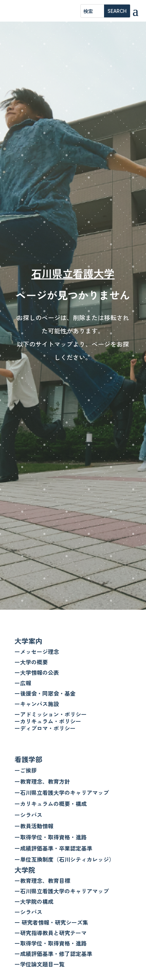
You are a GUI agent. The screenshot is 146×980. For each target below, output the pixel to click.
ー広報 (23, 683)
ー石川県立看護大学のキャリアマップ (62, 792)
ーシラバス (28, 815)
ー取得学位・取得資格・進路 (51, 837)
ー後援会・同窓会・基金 (45, 693)
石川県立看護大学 (73, 273)
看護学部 (28, 759)
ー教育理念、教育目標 (42, 880)
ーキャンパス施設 (37, 704)
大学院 (25, 870)
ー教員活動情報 (34, 826)
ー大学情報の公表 (37, 672)
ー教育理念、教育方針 (42, 781)
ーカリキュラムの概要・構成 (51, 804)
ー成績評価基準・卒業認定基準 (53, 848)
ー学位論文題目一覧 (40, 964)
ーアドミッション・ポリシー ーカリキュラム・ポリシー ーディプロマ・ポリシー (51, 721)
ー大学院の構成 (34, 901)
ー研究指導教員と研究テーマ (51, 933)
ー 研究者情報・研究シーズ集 (51, 922)
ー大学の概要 (31, 662)
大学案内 (28, 641)
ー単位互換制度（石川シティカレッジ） (65, 859)
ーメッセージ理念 (37, 651)
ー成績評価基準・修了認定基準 (53, 954)
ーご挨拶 (26, 770)
